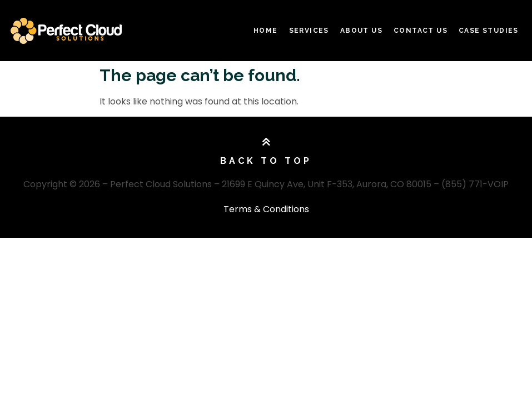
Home (266, 31)
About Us (361, 31)
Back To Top (266, 161)
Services (309, 31)
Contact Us (421, 31)
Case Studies (489, 31)
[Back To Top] (266, 142)
